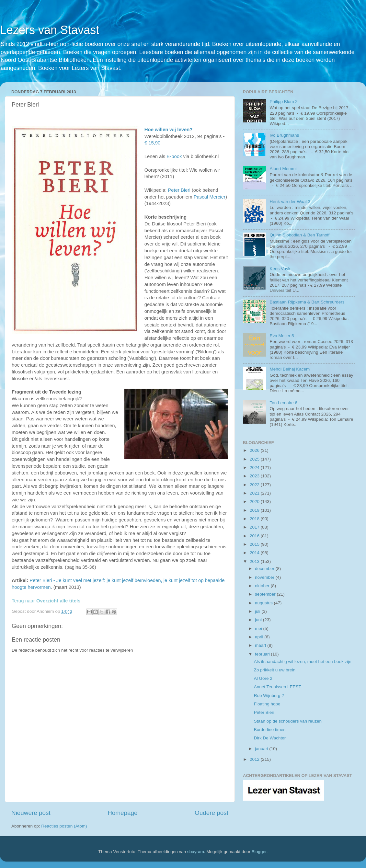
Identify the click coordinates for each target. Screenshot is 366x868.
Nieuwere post (31, 813)
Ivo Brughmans (284, 135)
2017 (255, 527)
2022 (255, 485)
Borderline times (270, 730)
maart (261, 645)
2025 (255, 459)
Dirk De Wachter (270, 738)
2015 (255, 544)
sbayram (196, 852)
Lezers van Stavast (50, 30)
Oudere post (212, 813)
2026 (255, 450)
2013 (255, 561)
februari (263, 654)
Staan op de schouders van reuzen (288, 721)
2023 (255, 476)
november (265, 577)
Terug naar (46, 601)
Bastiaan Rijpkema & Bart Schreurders (307, 302)
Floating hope (267, 704)
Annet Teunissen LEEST (278, 687)
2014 (255, 553)
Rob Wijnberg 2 (269, 696)
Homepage (122, 813)
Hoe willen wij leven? (168, 130)
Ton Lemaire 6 (283, 403)
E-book (174, 156)
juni (259, 620)
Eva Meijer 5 (282, 336)
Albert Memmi (283, 169)
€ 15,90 (153, 143)
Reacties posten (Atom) (64, 826)
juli (258, 611)
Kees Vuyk (280, 269)
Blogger (259, 852)
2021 (255, 493)
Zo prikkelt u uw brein (275, 670)
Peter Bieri (179, 190)
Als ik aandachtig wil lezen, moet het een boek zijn (303, 662)
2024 (255, 468)
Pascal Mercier (210, 197)
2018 (255, 519)
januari (262, 749)
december (265, 569)
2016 (255, 536)
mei (259, 628)
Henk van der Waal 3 (290, 202)
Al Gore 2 (263, 678)
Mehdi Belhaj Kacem (290, 369)
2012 (255, 759)
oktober (263, 586)
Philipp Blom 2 (283, 102)
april (260, 637)
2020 (255, 502)
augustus (264, 603)
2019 (255, 510)
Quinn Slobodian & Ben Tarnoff (299, 235)
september (266, 594)
